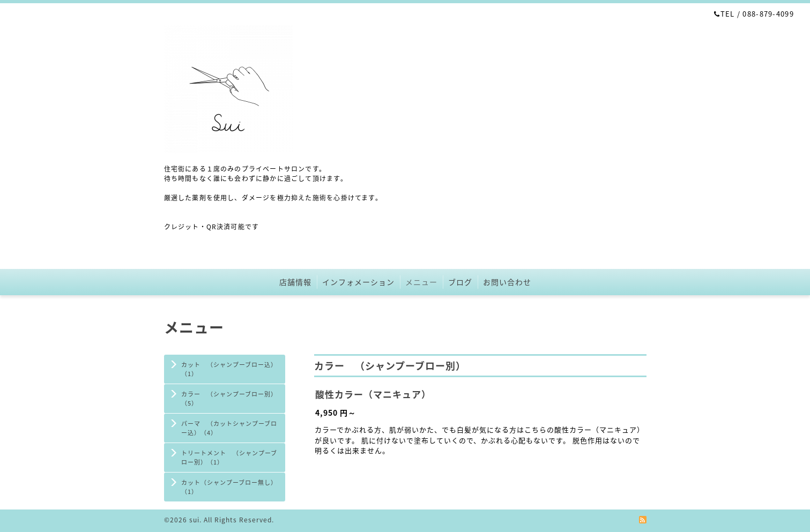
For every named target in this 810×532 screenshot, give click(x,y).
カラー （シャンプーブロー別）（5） (229, 399)
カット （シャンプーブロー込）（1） (229, 369)
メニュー (421, 282)
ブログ (460, 282)
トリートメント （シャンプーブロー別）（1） (229, 458)
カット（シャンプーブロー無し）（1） (229, 487)
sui (194, 520)
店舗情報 (295, 282)
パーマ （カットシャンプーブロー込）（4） (229, 428)
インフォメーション (358, 282)
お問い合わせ (507, 282)
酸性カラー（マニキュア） (373, 394)
